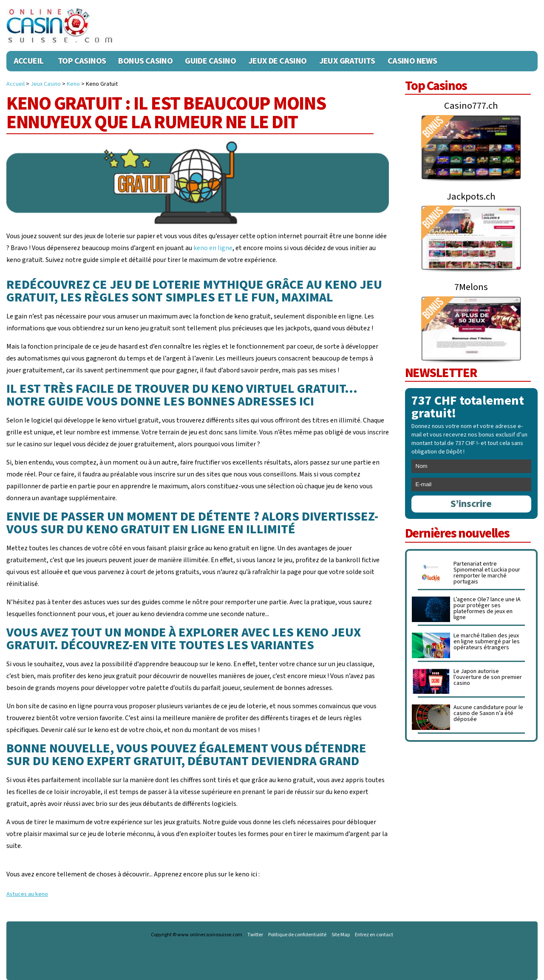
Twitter (255, 935)
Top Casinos (82, 61)
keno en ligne (213, 248)
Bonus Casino (145, 61)
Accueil (29, 61)
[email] (472, 484)
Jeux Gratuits (347, 61)
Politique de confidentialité (297, 935)
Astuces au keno (27, 894)
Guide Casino (210, 61)
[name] (472, 466)
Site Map (341, 935)
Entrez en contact (374, 935)
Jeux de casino (278, 61)
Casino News (412, 61)
